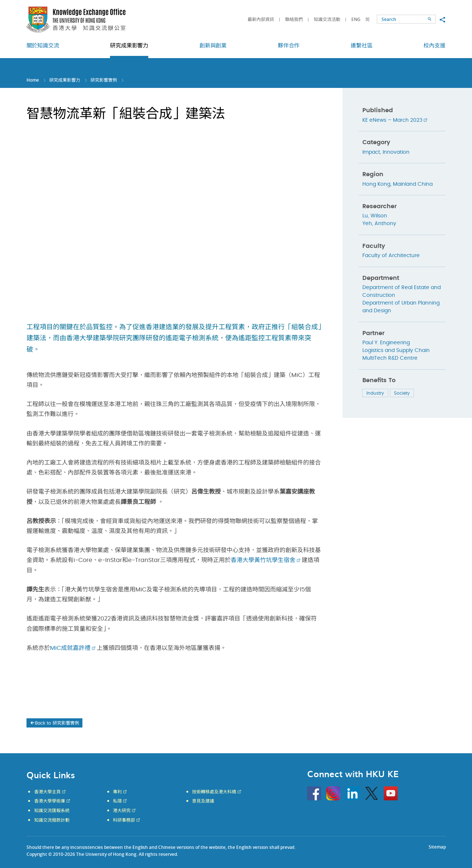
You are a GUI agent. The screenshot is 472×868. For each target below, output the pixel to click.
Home (33, 80)
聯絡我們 (294, 19)
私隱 (117, 801)
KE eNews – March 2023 (392, 120)
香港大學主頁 (47, 792)
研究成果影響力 (65, 80)
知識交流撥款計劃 (52, 820)
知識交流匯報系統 (52, 811)
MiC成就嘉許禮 (70, 648)
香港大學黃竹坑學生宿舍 (263, 560)
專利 (117, 792)
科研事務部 (124, 820)
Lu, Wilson (375, 216)
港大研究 (122, 811)
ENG (356, 19)
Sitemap (437, 847)
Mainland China (413, 184)
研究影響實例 (104, 80)
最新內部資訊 (261, 19)
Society (402, 393)
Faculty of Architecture (391, 256)
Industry (375, 393)
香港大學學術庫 (50, 801)
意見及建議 (203, 801)
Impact (371, 152)
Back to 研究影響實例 (54, 723)
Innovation (396, 152)
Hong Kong (376, 184)
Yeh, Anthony (379, 224)
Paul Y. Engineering (386, 343)
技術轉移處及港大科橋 (214, 792)
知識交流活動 (327, 19)
